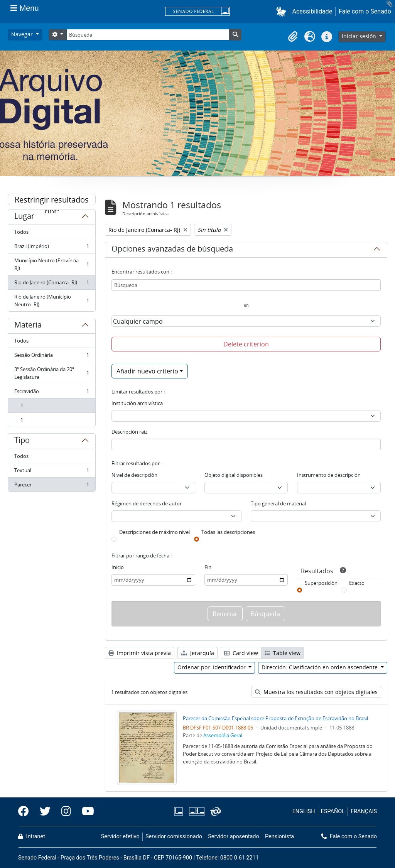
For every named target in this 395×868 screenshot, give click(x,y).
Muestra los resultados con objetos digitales (316, 692)
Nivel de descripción (134, 475)
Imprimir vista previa (140, 653)
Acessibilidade (312, 11)
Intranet (32, 837)
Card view (241, 653)
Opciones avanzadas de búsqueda (172, 250)
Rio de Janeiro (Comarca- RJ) (51, 284)
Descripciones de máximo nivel (154, 532)
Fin (208, 567)
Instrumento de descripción (329, 475)
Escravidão (51, 393)
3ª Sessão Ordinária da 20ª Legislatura (51, 373)
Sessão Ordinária (51, 357)
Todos (21, 232)
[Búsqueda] (148, 35)
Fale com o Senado (365, 11)
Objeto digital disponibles (234, 475)
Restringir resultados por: (52, 200)
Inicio (118, 567)
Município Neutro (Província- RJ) (51, 264)
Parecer (51, 486)
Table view (283, 653)
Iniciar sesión (360, 36)
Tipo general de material (278, 503)
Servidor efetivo (120, 837)
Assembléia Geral (223, 735)
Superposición (321, 583)
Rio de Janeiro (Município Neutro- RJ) (51, 301)
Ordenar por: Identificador (212, 667)
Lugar (24, 217)
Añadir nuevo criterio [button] (147, 371)
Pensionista (279, 837)
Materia (28, 326)
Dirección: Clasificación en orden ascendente (320, 667)
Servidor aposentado (233, 837)
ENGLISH (304, 811)
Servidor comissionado (174, 837)
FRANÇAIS (364, 811)
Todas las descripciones (228, 532)
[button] (283, 11)
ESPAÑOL (333, 811)
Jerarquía (197, 653)
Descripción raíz (129, 432)
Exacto (357, 583)
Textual (51, 472)
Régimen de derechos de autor (147, 503)
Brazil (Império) (51, 248)
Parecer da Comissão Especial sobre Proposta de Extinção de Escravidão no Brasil (275, 718)
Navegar (23, 34)
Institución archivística (137, 403)
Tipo (22, 441)
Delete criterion (246, 344)
